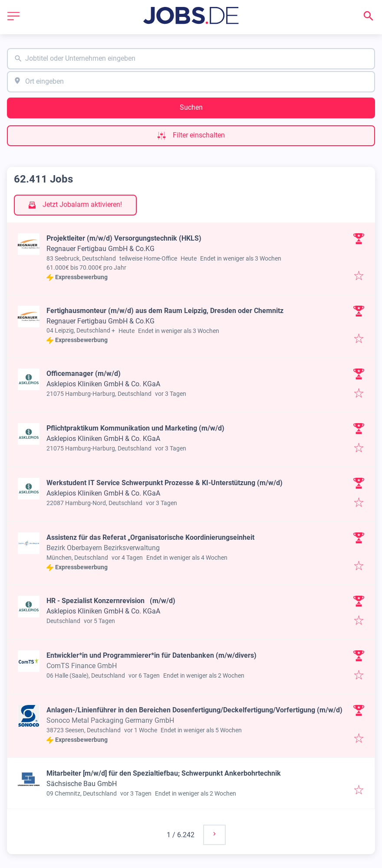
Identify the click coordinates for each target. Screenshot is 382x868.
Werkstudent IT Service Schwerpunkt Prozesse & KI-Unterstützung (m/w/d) (165, 483)
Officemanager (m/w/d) (84, 374)
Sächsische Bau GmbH (82, 784)
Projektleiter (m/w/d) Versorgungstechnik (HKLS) (124, 238)
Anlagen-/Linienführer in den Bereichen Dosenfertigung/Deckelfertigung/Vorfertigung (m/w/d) (194, 710)
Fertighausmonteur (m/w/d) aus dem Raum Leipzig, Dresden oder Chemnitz (165, 311)
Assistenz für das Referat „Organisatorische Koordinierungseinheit (150, 537)
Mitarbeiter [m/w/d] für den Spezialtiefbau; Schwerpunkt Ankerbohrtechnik (164, 773)
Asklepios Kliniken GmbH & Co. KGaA (103, 384)
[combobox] (191, 59)
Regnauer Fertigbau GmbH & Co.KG (100, 249)
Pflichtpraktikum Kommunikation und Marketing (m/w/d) (135, 428)
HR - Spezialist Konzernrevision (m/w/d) (111, 601)
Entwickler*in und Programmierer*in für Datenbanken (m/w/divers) (151, 655)
